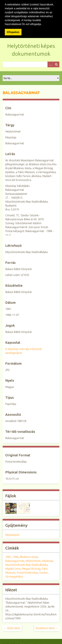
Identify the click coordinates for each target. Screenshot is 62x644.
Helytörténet (33, 561)
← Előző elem (12, 628)
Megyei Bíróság (31, 569)
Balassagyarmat (15, 561)
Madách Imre (13, 569)
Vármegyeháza (14, 576)
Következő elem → (47, 628)
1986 (16, 557)
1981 (8, 557)
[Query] (31, 64)
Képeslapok (12, 535)
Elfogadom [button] (13, 32)
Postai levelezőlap (27, 572)
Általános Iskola (29, 557)
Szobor (44, 572)
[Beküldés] (56, 64)
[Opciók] (50, 64)
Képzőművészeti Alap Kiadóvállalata (26, 565)
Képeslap (48, 561)
